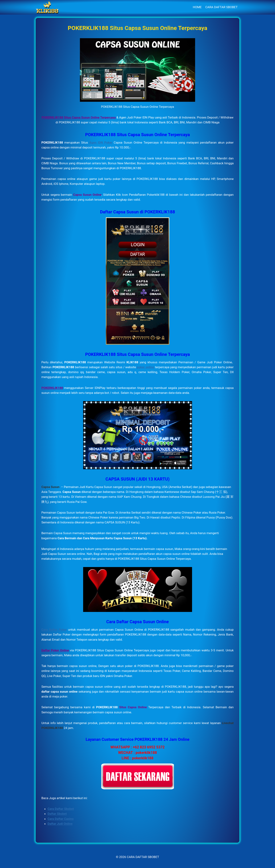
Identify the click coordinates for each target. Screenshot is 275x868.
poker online (145, 367)
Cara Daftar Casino (61, 819)
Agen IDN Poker (101, 142)
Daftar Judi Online (60, 824)
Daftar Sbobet (57, 814)
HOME (197, 7)
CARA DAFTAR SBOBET (221, 7)
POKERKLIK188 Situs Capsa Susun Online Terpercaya (79, 117)
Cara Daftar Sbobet (61, 809)
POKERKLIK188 (52, 388)
